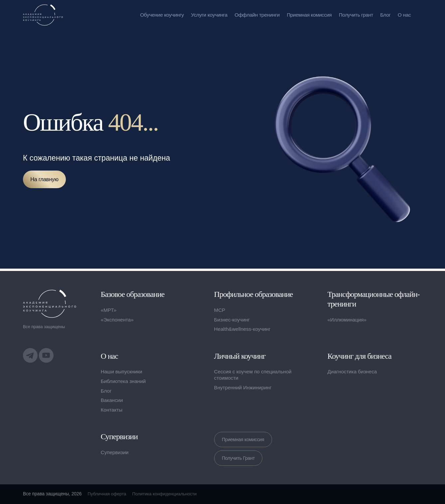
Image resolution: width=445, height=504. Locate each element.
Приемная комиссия (307, 15)
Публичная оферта (108, 494)
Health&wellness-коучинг (244, 328)
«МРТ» (109, 309)
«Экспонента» (118, 318)
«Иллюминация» (348, 320)
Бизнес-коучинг (233, 318)
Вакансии (112, 400)
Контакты (112, 410)
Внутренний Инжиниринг (244, 387)
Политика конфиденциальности (168, 494)
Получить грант (355, 15)
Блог (385, 15)
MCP (220, 309)
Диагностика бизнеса (353, 372)
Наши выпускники (122, 372)
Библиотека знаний (124, 381)
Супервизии (115, 453)
